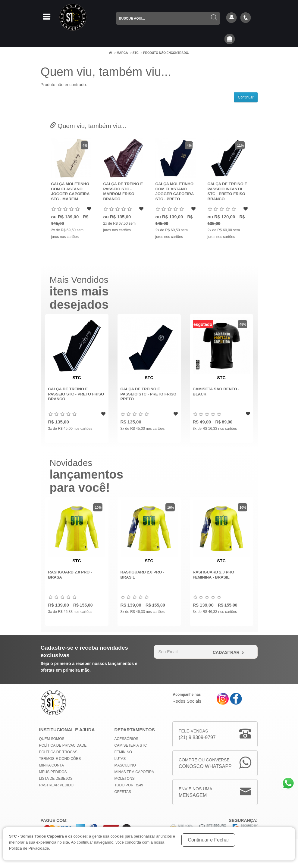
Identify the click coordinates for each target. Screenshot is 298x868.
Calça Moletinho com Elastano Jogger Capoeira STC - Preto (175, 191)
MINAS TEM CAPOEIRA (134, 772)
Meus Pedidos (53, 772)
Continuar (246, 97)
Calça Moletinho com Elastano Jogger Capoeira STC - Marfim (70, 191)
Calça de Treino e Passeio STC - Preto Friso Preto (149, 394)
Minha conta (52, 765)
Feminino (123, 752)
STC (136, 53)
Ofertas (123, 792)
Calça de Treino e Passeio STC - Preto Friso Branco (76, 394)
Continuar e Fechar (208, 840)
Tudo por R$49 (129, 785)
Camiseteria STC (131, 745)
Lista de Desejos (56, 779)
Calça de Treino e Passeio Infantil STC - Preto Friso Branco (227, 191)
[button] (230, 39)
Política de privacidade (63, 745)
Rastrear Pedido (56, 785)
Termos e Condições (60, 759)
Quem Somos (52, 739)
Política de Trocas (58, 752)
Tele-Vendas (197, 735)
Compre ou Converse (205, 764)
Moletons (125, 779)
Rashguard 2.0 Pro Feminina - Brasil (214, 575)
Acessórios (126, 739)
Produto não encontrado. (166, 53)
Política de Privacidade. (30, 848)
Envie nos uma (195, 793)
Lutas (120, 759)
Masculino (125, 765)
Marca (122, 53)
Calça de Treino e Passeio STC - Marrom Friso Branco (123, 191)
